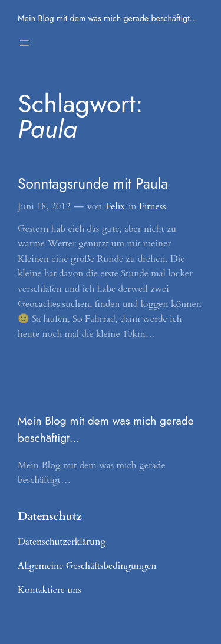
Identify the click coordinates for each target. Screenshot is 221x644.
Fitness (153, 206)
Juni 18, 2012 (44, 206)
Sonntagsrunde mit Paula (93, 184)
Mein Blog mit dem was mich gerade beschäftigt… (108, 18)
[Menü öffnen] (25, 43)
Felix (115, 206)
